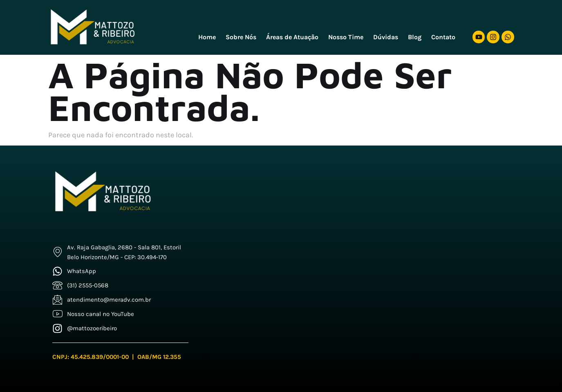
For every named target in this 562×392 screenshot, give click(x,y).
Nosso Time (346, 37)
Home (207, 37)
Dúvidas (386, 37)
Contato (443, 37)
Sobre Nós (241, 37)
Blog (415, 37)
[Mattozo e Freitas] (363, 248)
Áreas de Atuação (292, 37)
